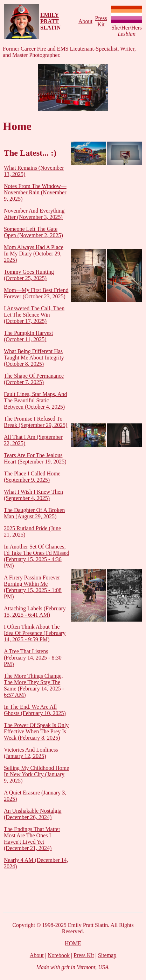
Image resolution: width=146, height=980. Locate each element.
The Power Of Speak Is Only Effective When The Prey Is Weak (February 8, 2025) (36, 731)
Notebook (59, 955)
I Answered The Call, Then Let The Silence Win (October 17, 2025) (34, 315)
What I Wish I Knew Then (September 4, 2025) (33, 495)
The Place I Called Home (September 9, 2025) (32, 477)
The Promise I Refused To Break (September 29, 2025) (36, 422)
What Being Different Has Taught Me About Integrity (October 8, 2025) (34, 358)
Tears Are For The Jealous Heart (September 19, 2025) (35, 458)
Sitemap (107, 955)
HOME (73, 943)
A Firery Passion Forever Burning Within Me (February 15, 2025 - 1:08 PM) (33, 587)
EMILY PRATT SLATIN (50, 21)
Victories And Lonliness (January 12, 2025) (31, 753)
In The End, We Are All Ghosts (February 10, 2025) (35, 710)
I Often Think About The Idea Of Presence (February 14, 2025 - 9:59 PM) (35, 633)
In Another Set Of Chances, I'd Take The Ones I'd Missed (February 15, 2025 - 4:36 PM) (37, 556)
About (85, 21)
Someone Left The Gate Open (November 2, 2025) (33, 232)
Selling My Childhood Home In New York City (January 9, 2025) (36, 774)
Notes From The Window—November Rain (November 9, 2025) (35, 192)
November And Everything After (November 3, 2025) (34, 214)
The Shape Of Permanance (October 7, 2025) (34, 379)
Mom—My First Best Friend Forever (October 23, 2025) (36, 293)
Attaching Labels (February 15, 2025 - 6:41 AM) (35, 612)
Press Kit (101, 21)
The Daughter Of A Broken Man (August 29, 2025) (34, 513)
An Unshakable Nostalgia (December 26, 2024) (33, 814)
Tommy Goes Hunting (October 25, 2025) (29, 275)
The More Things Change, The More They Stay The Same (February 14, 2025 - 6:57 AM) (34, 685)
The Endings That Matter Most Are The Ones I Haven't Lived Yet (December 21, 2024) (32, 839)
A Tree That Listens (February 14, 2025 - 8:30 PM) (33, 658)
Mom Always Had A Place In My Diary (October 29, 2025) (34, 254)
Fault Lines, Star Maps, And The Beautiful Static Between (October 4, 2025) (35, 400)
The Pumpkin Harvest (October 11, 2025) (28, 336)
